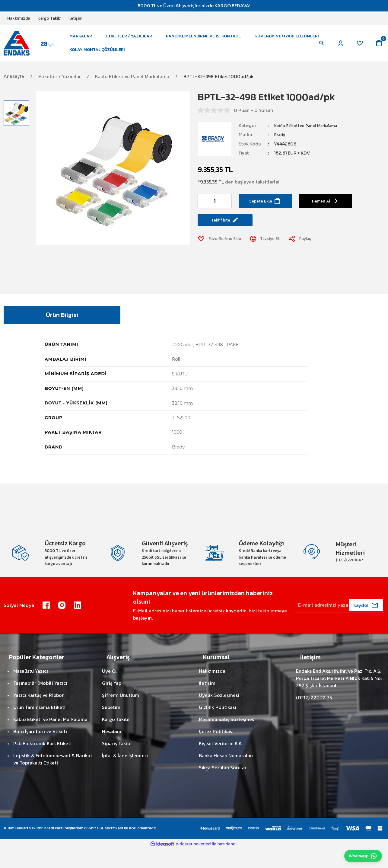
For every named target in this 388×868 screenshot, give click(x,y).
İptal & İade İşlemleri (125, 775)
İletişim (207, 703)
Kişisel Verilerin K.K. (221, 763)
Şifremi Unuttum (121, 715)
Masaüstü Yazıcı (31, 691)
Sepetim (111, 727)
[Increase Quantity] (225, 208)
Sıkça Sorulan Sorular (223, 787)
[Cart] (378, 47)
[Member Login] (337, 47)
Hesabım (112, 751)
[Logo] (32, 46)
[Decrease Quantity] (204, 208)
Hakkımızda (212, 691)
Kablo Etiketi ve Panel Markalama (310, 133)
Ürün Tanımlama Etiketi (39, 727)
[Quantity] (215, 208)
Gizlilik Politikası (218, 727)
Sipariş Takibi (117, 763)
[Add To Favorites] (222, 249)
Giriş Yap (112, 703)
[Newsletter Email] (339, 625)
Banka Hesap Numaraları (226, 775)
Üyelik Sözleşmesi (219, 715)
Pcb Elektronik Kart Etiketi (42, 763)
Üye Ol (109, 691)
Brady (280, 142)
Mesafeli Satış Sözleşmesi (227, 739)
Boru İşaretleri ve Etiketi (40, 751)
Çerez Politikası (216, 751)
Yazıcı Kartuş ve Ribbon (39, 715)
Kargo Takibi (116, 739)
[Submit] (366, 625)
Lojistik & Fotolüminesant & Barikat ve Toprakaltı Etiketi (53, 779)
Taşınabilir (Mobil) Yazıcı (40, 703)
